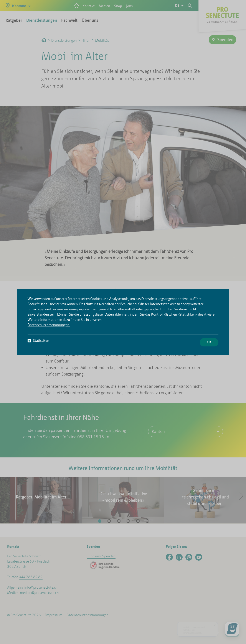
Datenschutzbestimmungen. (49, 325)
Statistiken (38, 341)
